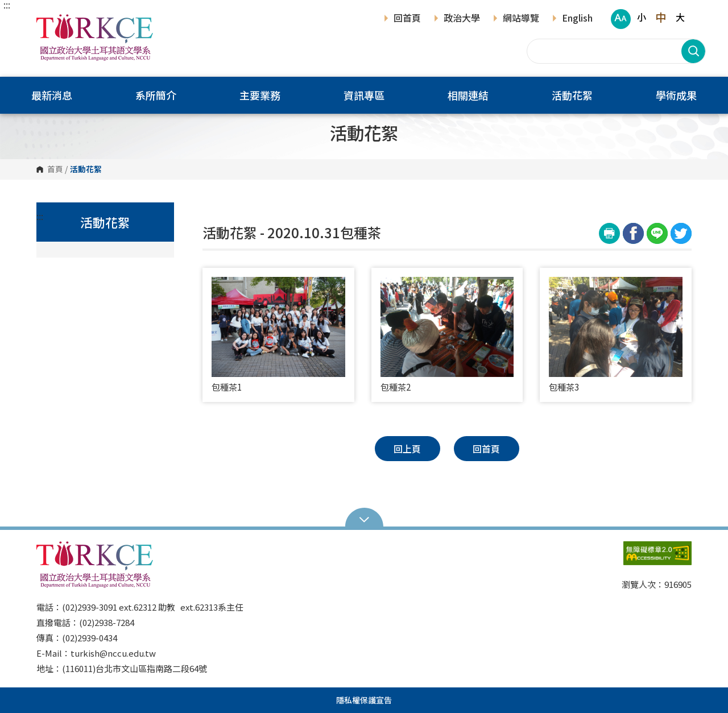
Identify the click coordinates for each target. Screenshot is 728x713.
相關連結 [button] (468, 95)
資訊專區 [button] (364, 95)
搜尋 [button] (693, 51)
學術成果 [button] (676, 95)
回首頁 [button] (486, 449)
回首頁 (407, 19)
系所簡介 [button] (156, 95)
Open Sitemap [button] (364, 519)
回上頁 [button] (407, 449)
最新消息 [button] (52, 95)
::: (7, 5)
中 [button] (661, 17)
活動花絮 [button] (572, 95)
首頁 (55, 169)
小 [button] (642, 17)
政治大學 (462, 19)
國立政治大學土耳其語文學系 (48, 22)
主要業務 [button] (260, 95)
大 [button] (680, 17)
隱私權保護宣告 (364, 700)
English (577, 19)
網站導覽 (521, 19)
